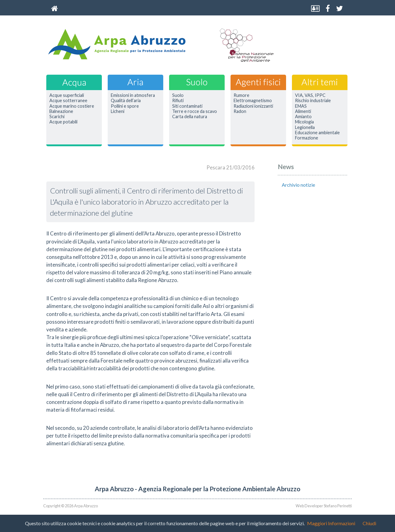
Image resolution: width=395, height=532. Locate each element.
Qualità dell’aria (126, 101)
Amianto (303, 117)
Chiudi (369, 523)
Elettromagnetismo (253, 101)
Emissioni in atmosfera (133, 95)
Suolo (178, 95)
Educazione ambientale (317, 133)
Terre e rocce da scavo (195, 111)
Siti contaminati (187, 106)
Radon (240, 111)
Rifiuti (178, 101)
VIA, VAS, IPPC (310, 95)
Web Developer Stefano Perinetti (324, 506)
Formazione (307, 138)
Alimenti (303, 111)
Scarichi (57, 117)
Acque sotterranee (68, 101)
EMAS (301, 106)
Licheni (118, 111)
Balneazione (61, 111)
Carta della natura (190, 117)
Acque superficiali (67, 95)
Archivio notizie (298, 185)
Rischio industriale (313, 101)
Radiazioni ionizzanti (253, 106)
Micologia (304, 122)
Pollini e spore (125, 106)
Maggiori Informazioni (331, 523)
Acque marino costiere (72, 106)
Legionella (305, 127)
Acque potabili (63, 122)
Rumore (241, 95)
